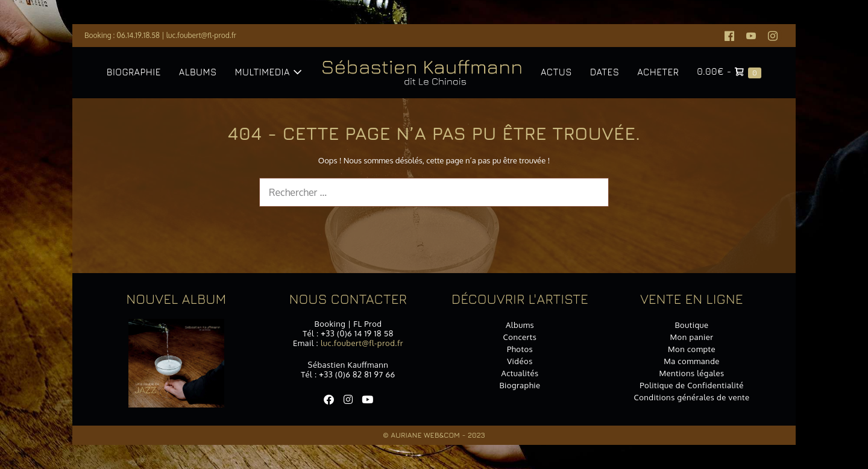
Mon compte (692, 349)
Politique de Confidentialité (692, 385)
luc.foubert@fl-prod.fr (201, 35)
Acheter (658, 72)
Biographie (134, 72)
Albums (198, 72)
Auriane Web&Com (425, 435)
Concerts (520, 337)
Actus (556, 72)
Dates (605, 72)
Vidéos (520, 361)
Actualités (520, 373)
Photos (520, 349)
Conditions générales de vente (691, 397)
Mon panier (692, 337)
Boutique (691, 325)
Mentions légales (691, 373)
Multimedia (269, 72)
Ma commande (692, 361)
